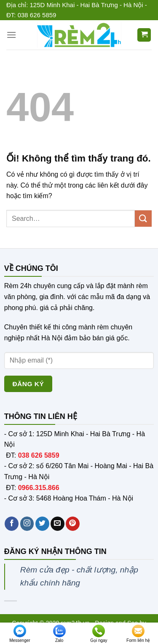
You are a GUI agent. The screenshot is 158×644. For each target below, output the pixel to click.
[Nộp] (143, 219)
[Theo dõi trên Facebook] (12, 524)
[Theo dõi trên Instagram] (27, 524)
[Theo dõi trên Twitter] (42, 524)
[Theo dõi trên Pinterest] (73, 524)
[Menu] (11, 35)
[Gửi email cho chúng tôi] (58, 524)
